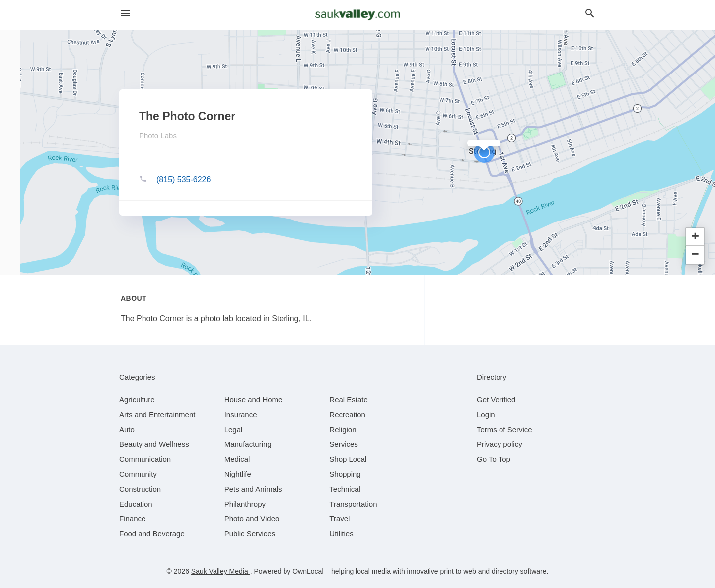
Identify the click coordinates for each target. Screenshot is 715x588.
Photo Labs (158, 135)
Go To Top (494, 459)
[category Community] (138, 474)
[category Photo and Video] (252, 519)
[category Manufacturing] (248, 444)
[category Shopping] (345, 474)
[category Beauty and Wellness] (154, 444)
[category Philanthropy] (245, 504)
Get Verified (496, 400)
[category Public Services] (250, 534)
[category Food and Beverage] (152, 534)
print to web (458, 571)
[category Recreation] (347, 414)
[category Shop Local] (348, 459)
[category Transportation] (353, 504)
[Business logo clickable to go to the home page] (357, 15)
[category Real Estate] (349, 400)
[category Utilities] (341, 534)
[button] (484, 152)
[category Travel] (339, 519)
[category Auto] (127, 429)
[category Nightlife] (238, 474)
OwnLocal (308, 571)
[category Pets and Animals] (253, 489)
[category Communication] (145, 459)
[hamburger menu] (125, 13)
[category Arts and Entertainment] (157, 414)
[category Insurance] (241, 414)
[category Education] (136, 504)
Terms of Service (504, 429)
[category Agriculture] (137, 400)
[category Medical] (237, 459)
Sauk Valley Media (221, 571)
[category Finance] (132, 519)
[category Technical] (345, 489)
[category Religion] (343, 429)
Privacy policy (500, 444)
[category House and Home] (253, 400)
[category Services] (344, 444)
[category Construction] (140, 489)
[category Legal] (234, 429)
